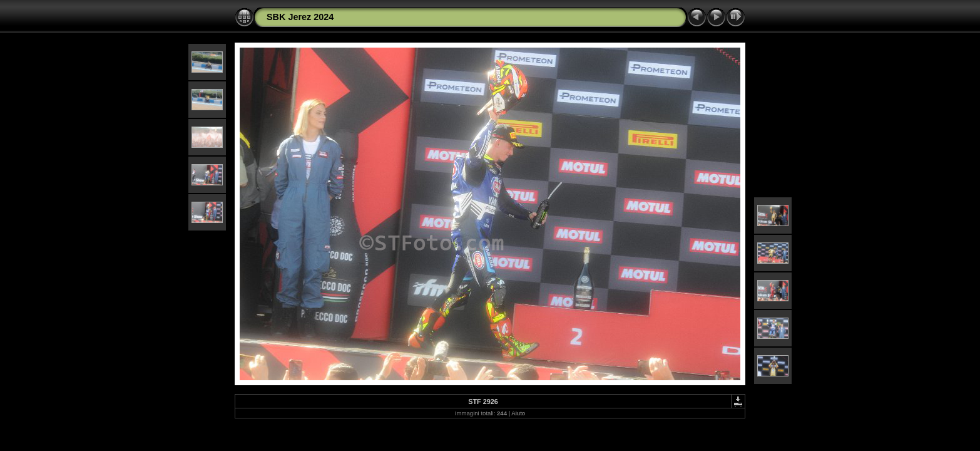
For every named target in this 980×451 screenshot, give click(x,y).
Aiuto (518, 413)
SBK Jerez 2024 (300, 17)
